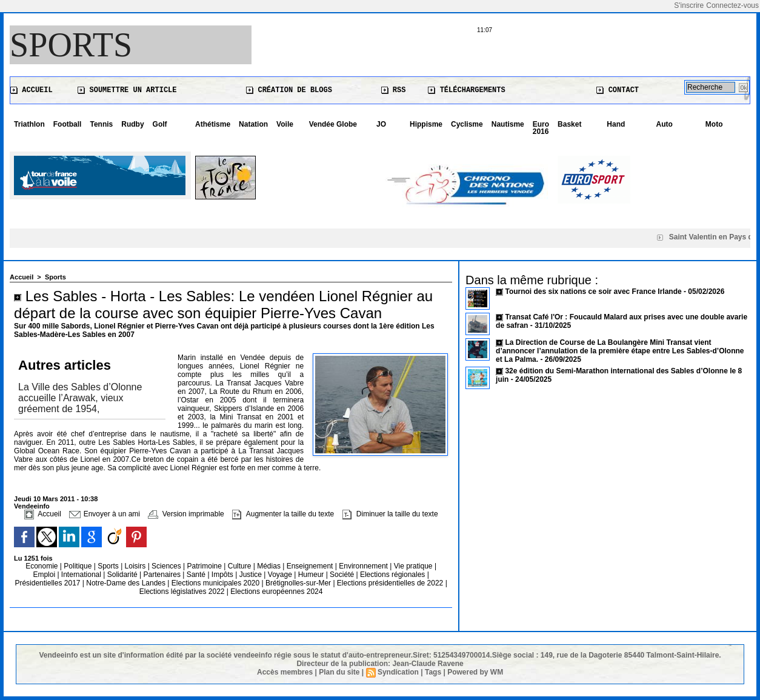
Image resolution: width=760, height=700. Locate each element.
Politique (78, 566)
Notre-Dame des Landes (127, 583)
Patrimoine (206, 566)
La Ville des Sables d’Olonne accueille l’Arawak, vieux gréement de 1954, (80, 398)
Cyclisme (467, 124)
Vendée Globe (333, 124)
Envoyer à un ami (105, 514)
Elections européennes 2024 (276, 592)
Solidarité (123, 575)
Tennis (101, 124)
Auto (665, 124)
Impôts (222, 575)
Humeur (312, 575)
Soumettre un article (127, 90)
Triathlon (29, 124)
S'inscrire (689, 5)
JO (381, 124)
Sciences (167, 566)
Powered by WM (475, 672)
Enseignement (311, 566)
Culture (241, 566)
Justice (252, 575)
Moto (714, 124)
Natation (253, 124)
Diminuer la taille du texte (390, 514)
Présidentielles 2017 (48, 583)
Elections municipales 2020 (215, 583)
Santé (197, 575)
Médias (270, 566)
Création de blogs (289, 90)
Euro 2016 (541, 128)
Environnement (363, 566)
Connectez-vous (732, 5)
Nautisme (508, 124)
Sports (71, 45)
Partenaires (163, 575)
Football (68, 124)
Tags (433, 672)
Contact (618, 90)
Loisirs (136, 566)
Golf (160, 124)
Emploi (45, 575)
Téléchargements (466, 90)
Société (342, 575)
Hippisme (426, 124)
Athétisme (213, 124)
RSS (394, 90)
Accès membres (285, 672)
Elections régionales (394, 575)
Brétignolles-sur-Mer (299, 583)
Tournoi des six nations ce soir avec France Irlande (594, 292)
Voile (285, 124)
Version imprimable (186, 514)
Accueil (32, 90)
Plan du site (339, 672)
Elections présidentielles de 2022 (390, 583)
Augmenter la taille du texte (283, 514)
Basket (569, 124)
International (82, 575)
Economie (43, 566)
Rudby (132, 124)
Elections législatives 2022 (182, 592)
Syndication (398, 672)
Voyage (280, 575)
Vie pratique (414, 566)
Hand (616, 124)
